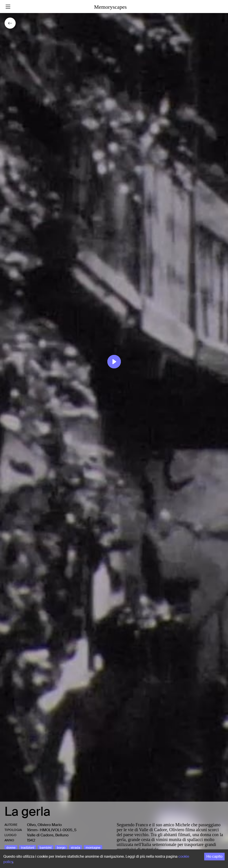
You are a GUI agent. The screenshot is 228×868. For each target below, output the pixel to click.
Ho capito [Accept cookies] (214, 856)
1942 (31, 840)
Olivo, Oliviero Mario (44, 825)
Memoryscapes (110, 7)
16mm (32, 830)
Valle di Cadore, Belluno (48, 835)
